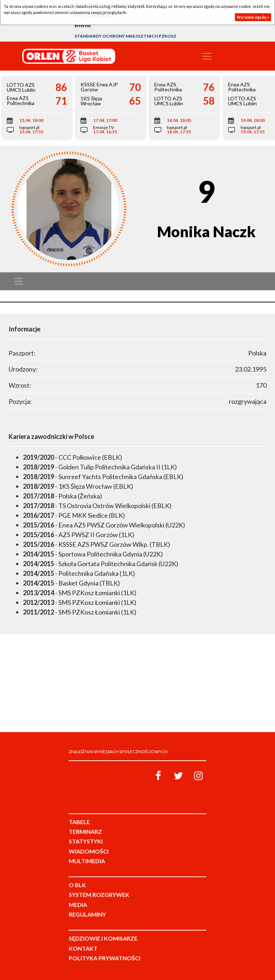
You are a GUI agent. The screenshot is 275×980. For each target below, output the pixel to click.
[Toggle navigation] (207, 56)
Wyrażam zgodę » (253, 17)
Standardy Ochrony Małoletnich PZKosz (125, 36)
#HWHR (83, 26)
